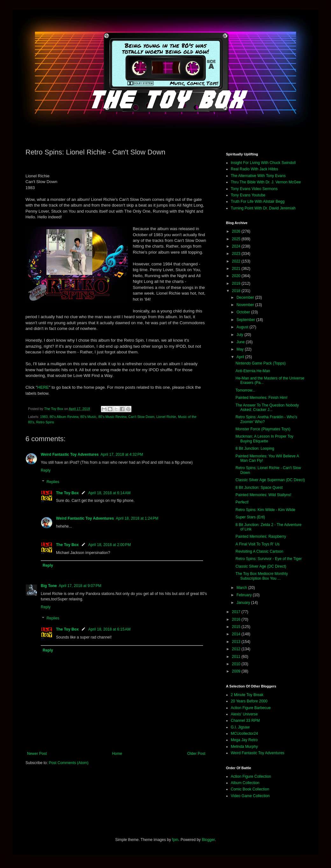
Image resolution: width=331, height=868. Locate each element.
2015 (237, 627)
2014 (237, 634)
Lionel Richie (166, 417)
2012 (237, 649)
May (241, 349)
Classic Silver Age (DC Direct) (261, 566)
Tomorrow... (245, 390)
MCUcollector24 (244, 734)
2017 (237, 612)
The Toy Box (67, 493)
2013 (237, 642)
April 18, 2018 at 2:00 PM (109, 545)
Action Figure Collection (251, 776)
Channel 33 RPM (245, 721)
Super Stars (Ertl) (250, 517)
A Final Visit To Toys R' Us (257, 544)
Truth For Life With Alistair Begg (258, 202)
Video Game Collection (250, 796)
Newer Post (37, 754)
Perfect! (242, 502)
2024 (237, 246)
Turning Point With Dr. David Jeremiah (263, 208)
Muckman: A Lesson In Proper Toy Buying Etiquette (264, 439)
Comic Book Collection (250, 789)
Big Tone (49, 586)
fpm (175, 840)
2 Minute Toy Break (247, 695)
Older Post (196, 754)
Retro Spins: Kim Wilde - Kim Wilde (265, 510)
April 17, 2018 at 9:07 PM (80, 586)
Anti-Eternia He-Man (253, 371)
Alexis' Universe (244, 714)
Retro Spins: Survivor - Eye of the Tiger (269, 559)
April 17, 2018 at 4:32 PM (122, 455)
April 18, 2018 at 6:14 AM (109, 493)
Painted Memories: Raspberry (261, 537)
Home (117, 754)
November (246, 305)
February (245, 595)
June (241, 342)
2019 (237, 284)
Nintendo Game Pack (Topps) (261, 363)
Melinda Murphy (244, 747)
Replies (53, 482)
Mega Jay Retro (244, 740)
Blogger (208, 840)
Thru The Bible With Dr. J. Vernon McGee (266, 182)
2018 (237, 291)
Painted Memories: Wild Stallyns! (263, 495)
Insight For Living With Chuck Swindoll (263, 163)
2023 (237, 254)
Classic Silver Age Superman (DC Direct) (270, 480)
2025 (237, 239)
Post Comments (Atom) (69, 763)
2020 (237, 276)
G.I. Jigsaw (240, 727)
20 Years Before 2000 (249, 701)
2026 (237, 231)
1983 (44, 417)
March (242, 588)
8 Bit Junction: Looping (255, 448)
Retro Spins (45, 422)
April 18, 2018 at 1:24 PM (137, 518)
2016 (237, 619)
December (246, 297)
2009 (237, 671)
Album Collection (245, 783)
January (244, 603)
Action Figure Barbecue (251, 708)
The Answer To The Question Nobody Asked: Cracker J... (267, 407)
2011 (237, 657)
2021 (237, 269)
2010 (237, 664)
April (241, 357)
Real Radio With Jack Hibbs (254, 169)
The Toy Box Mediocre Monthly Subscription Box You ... (262, 576)
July (240, 335)
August (243, 327)
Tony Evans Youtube (248, 195)
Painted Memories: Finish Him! (261, 398)
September (246, 320)
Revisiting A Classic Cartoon (259, 551)
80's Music (88, 417)
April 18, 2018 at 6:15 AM (109, 629)
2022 (237, 261)
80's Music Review (112, 417)
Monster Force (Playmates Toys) (263, 429)
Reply (46, 470)
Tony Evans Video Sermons (254, 189)
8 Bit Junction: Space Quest (259, 488)
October (244, 312)
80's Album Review (64, 417)
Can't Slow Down (141, 417)
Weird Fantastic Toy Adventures (70, 455)
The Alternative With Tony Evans (258, 176)
